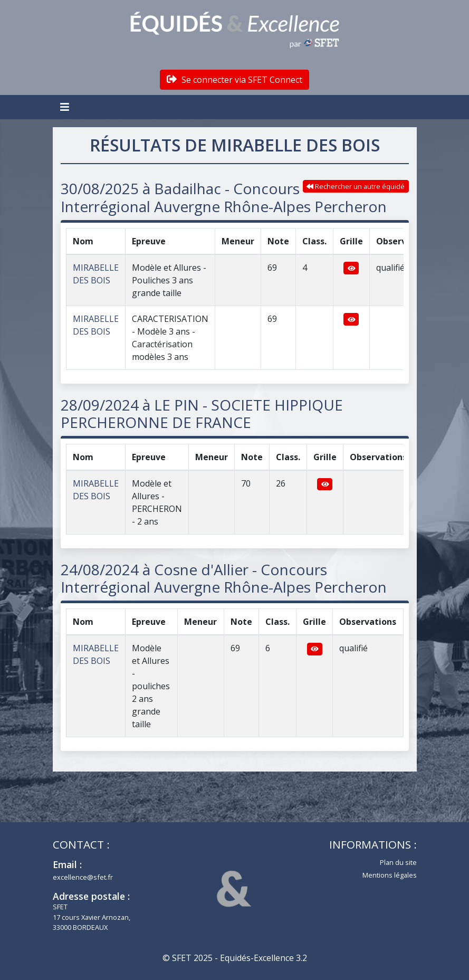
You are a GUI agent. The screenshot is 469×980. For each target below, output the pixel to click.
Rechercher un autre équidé (356, 186)
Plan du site (398, 862)
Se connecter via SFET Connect (234, 80)
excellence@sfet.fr (83, 877)
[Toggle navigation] (66, 107)
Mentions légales (390, 875)
